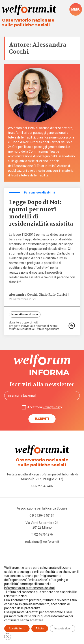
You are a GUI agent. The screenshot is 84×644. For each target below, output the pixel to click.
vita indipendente (48, 329)
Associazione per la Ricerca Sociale (42, 508)
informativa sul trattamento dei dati (29, 588)
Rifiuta (40, 629)
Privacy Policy (52, 407)
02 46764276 (44, 534)
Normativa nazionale (25, 314)
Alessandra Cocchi (23, 295)
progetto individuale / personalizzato (33, 326)
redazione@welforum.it (42, 542)
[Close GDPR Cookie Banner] (8, 637)
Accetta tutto (17, 629)
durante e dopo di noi (23, 323)
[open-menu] (76, 9)
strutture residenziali (22, 329)
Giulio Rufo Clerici (53, 295)
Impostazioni (62, 629)
